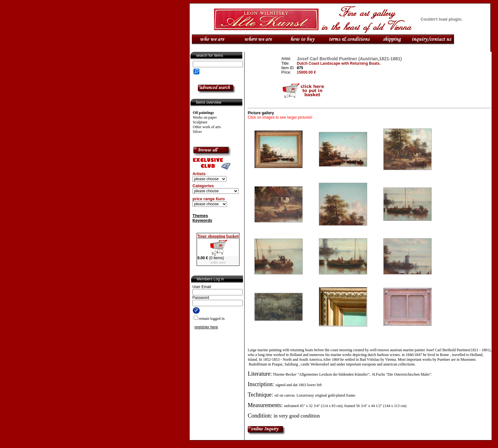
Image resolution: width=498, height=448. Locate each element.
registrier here (206, 327)
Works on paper (205, 117)
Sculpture (200, 122)
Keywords (202, 220)
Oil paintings (203, 113)
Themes (200, 216)
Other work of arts (207, 127)
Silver (197, 132)
